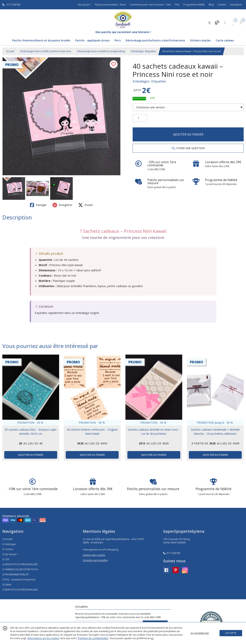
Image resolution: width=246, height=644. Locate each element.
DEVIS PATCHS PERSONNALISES (20, 590)
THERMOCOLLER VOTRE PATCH (20, 569)
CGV (6, 559)
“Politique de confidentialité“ (93, 638)
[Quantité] (140, 118)
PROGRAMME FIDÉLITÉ (15, 574)
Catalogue (9, 544)
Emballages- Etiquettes (144, 51)
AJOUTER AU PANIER (188, 134)
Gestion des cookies (94, 555)
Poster (86, 205)
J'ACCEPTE (231, 633)
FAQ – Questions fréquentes (19, 580)
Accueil (10, 51)
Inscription (236, 5)
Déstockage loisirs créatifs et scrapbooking (101, 51)
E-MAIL (7, 585)
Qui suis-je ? (10, 554)
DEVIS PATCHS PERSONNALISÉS (20, 564)
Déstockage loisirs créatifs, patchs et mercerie (46, 51)
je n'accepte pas (200, 633)
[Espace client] (225, 22)
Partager (38, 205)
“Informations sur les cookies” (43, 638)
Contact (222, 5)
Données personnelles (95, 560)
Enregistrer (62, 205)
